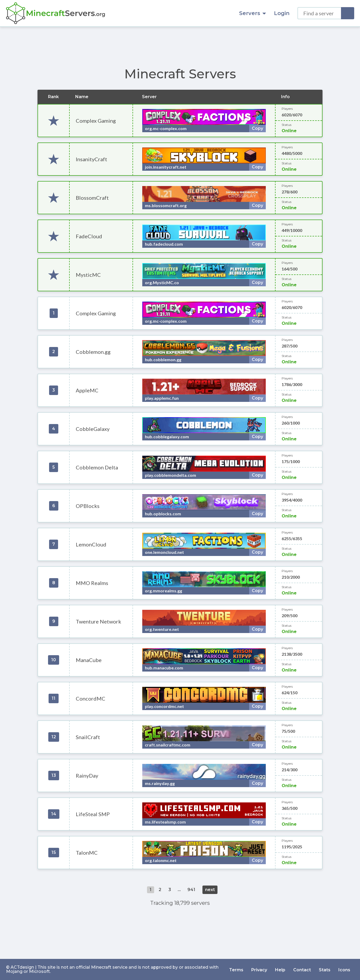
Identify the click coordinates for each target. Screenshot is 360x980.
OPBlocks (88, 506)
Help (280, 969)
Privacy (259, 969)
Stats (325, 969)
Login (282, 13)
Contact (302, 969)
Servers (253, 13)
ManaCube (89, 660)
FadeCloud (89, 236)
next (210, 890)
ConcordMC (91, 698)
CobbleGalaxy (93, 429)
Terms (236, 969)
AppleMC (87, 390)
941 (191, 890)
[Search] (348, 13)
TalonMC (87, 853)
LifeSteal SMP (93, 814)
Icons (344, 969)
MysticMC (88, 275)
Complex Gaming (96, 121)
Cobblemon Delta (97, 467)
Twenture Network (98, 621)
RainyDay (87, 776)
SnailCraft (88, 737)
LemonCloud (91, 544)
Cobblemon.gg (93, 352)
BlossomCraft (92, 198)
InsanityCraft (91, 159)
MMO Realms (92, 583)
